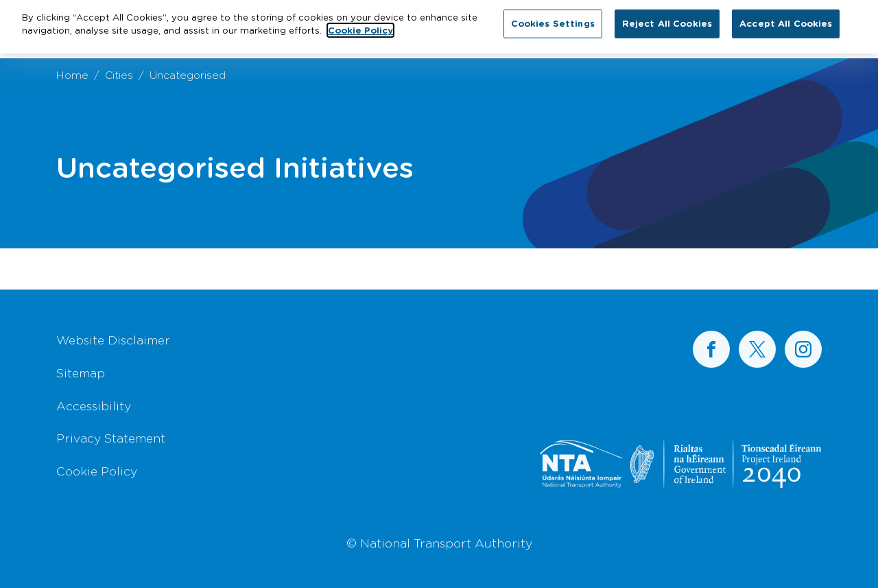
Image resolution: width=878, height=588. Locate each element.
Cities (119, 74)
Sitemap (81, 373)
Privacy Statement (111, 438)
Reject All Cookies (667, 20)
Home (72, 74)
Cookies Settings (553, 20)
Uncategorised (188, 74)
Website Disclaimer (113, 340)
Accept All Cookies (786, 20)
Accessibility (94, 405)
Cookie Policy (97, 471)
